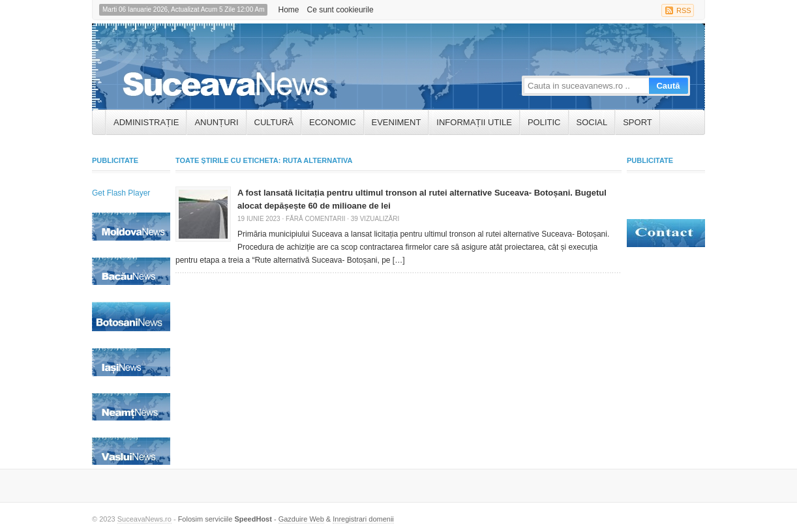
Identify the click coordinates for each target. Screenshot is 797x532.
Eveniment (397, 122)
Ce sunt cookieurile (340, 10)
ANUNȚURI (216, 122)
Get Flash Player (121, 193)
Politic (544, 122)
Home (288, 10)
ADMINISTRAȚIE (146, 122)
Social (592, 122)
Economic (333, 122)
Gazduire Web (301, 519)
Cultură (274, 122)
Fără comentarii (315, 219)
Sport (638, 122)
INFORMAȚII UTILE (474, 122)
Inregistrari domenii (363, 519)
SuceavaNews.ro (144, 519)
